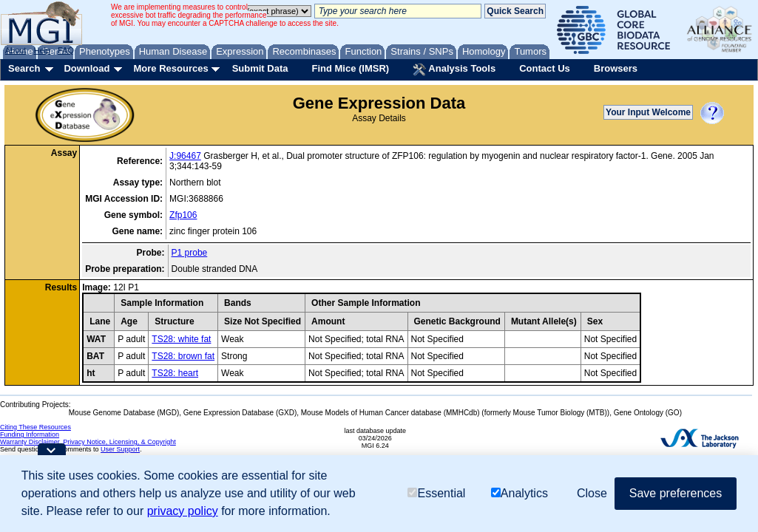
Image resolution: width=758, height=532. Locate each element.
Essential (436, 493)
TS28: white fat (181, 339)
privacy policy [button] (183, 511)
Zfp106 (183, 215)
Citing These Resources (35, 427)
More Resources (170, 68)
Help (42, 50)
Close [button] (592, 493)
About (16, 50)
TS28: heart (175, 373)
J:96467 (185, 156)
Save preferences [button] (676, 493)
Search (24, 68)
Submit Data (260, 68)
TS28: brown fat (183, 356)
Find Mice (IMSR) (350, 68)
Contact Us (545, 68)
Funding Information (30, 434)
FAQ (66, 50)
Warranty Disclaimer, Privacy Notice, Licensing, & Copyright (88, 442)
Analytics (520, 493)
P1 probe (190, 253)
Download (87, 68)
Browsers (616, 68)
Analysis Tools (454, 69)
